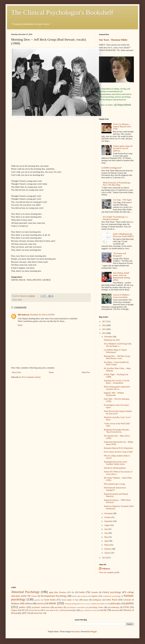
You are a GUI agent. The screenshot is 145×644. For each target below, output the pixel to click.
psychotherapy (114, 607)
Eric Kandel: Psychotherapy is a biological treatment (115, 218)
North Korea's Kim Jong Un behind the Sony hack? (118, 412)
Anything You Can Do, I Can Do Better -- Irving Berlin (117, 382)
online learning (84, 604)
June (106, 533)
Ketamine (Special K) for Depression (118, 448)
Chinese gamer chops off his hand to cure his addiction (123, 148)
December (109, 337)
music (20, 300)
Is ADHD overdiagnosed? (112, 168)
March (107, 545)
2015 (104, 329)
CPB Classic (32, 596)
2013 (104, 558)
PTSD (126, 607)
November (109, 513)
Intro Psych (112, 600)
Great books (50, 600)
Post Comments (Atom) (31, 377)
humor (86, 600)
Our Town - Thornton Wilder (113, 40)
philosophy (116, 603)
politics (22, 607)
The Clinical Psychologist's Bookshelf (62, 12)
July (106, 529)
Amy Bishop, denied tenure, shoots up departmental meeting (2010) (121, 276)
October (108, 517)
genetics (37, 600)
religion (14, 610)
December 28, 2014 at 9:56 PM (42, 315)
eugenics (95, 596)
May (106, 537)
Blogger (94, 632)
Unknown (106, 569)
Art (73, 592)
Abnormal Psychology (25, 592)
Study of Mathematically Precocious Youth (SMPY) (123, 235)
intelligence (97, 600)
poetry (130, 603)
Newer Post (16, 372)
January (108, 553)
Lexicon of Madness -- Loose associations (122, 296)
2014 (104, 333)
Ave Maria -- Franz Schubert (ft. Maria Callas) (116, 363)
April (107, 541)
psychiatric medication (41, 607)
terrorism (115, 610)
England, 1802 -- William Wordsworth (114, 394)
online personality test (100, 604)
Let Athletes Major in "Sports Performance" (115, 351)
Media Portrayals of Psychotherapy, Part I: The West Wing (117, 184)
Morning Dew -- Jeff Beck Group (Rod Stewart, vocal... (117, 357)
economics (84, 596)
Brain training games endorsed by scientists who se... (117, 388)
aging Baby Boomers (58, 592)
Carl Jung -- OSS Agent (122, 200)
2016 (104, 325)
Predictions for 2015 (112, 340)
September (109, 521)
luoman (77, 632)
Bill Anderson (24, 315)
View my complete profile (109, 572)
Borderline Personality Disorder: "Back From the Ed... (117, 431)
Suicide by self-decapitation (115, 468)
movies (40, 603)
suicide (103, 610)
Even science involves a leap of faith (118, 452)
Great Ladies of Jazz (70, 600)
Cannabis (95, 592)
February (108, 549)
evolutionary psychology (112, 596)
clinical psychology (112, 592)
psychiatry (59, 607)
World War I (39, 613)
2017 (104, 322)
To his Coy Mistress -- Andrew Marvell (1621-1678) (122, 127)
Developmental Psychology (54, 596)
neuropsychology (71, 604)
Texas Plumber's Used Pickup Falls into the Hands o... (118, 345)
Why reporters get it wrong (114, 484)
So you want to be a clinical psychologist (60, 610)
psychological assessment (76, 607)
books (82, 592)
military (28, 603)
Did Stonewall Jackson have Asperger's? (115, 489)
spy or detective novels (89, 610)
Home (51, 372)
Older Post (86, 372)
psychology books (96, 607)
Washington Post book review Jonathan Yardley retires (116, 463)
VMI (29, 613)
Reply (20, 325)
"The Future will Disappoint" (119, 255)
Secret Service (35, 610)
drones (75, 596)
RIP (23, 610)
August (107, 525)
